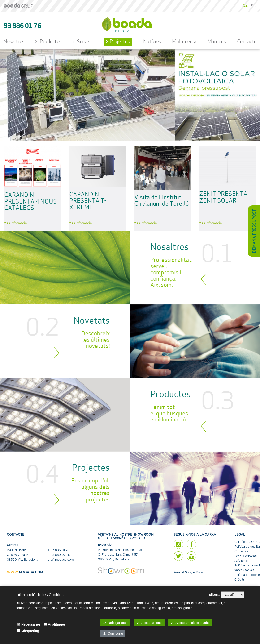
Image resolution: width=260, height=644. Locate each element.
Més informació (15, 223)
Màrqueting (30, 631)
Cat (245, 6)
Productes (48, 42)
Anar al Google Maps (188, 573)
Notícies (152, 42)
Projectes (118, 42)
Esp (253, 6)
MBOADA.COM (31, 572)
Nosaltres (14, 42)
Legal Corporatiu (246, 556)
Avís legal (241, 561)
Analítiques (57, 624)
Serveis (83, 42)
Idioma (214, 595)
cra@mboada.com (61, 560)
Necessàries (31, 624)
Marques (217, 42)
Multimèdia (184, 42)
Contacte (247, 42)
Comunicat (242, 551)
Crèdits (240, 580)
